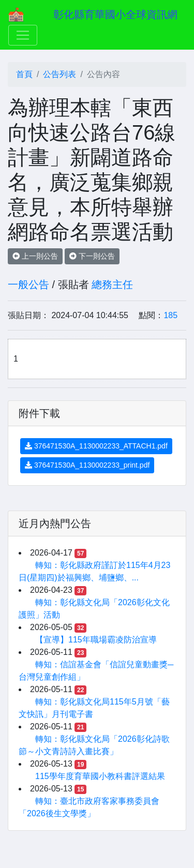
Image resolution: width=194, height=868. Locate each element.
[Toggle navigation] (23, 35)
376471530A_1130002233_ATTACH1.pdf (96, 446)
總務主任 (112, 285)
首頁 (24, 74)
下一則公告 (92, 256)
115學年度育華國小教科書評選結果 (100, 776)
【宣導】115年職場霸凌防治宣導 (96, 640)
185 (170, 315)
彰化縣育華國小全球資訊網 (115, 14)
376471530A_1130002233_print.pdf (87, 465)
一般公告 (28, 285)
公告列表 (59, 74)
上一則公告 (35, 256)
